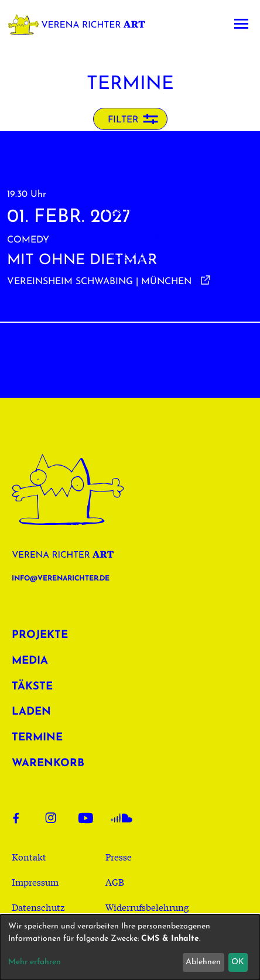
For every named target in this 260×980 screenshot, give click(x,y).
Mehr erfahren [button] (35, 962)
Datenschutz (38, 907)
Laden (31, 712)
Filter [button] (123, 120)
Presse (119, 856)
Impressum (35, 882)
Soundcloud (122, 818)
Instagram (56, 818)
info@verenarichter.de (61, 579)
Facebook (23, 818)
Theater (130, 259)
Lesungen (130, 212)
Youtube (89, 818)
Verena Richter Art (80, 24)
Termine (37, 738)
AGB (115, 882)
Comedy (130, 165)
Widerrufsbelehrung (147, 907)
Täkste (32, 687)
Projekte (40, 635)
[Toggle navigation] (241, 24)
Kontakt (29, 856)
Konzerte (130, 189)
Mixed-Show (130, 235)
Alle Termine (130, 142)
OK (238, 962)
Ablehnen (203, 962)
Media (30, 661)
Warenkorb (48, 764)
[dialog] (130, 947)
